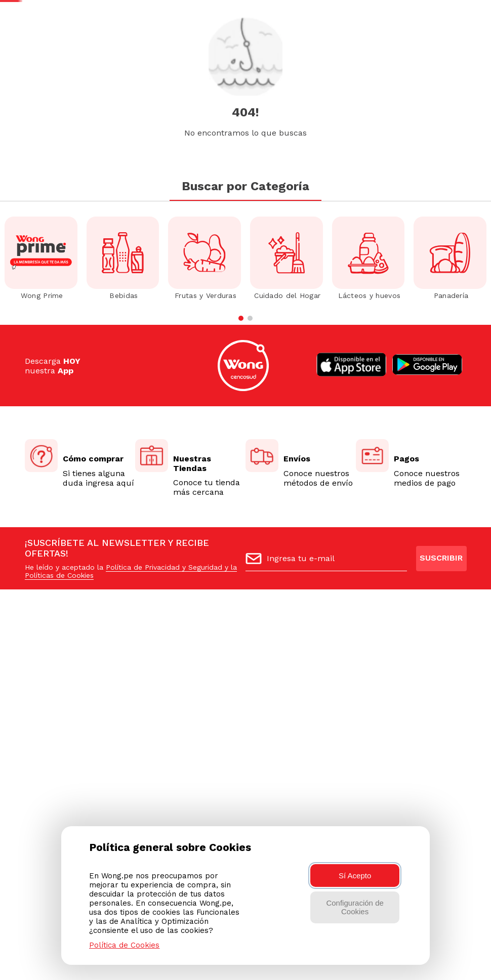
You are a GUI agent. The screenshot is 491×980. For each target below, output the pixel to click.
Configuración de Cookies (355, 907)
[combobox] (239, 55)
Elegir (158, 88)
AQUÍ (472, 17)
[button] (458, 56)
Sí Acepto (355, 876)
